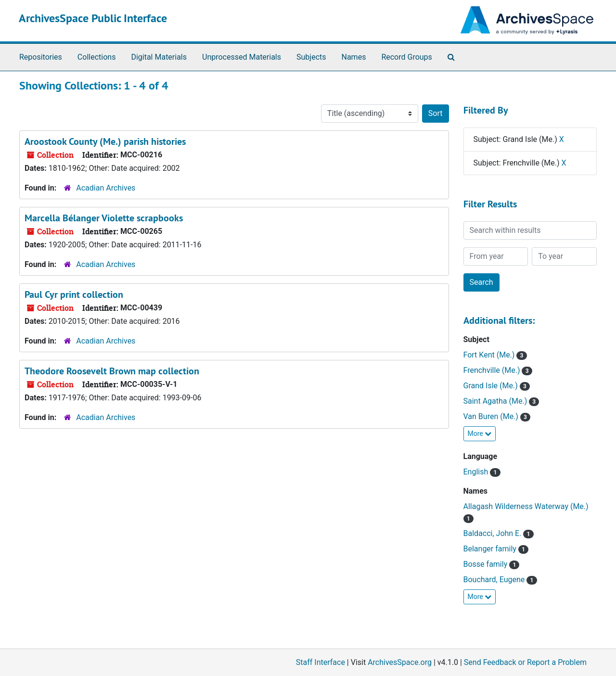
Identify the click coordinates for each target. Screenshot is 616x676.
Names (354, 57)
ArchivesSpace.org (400, 662)
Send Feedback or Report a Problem (525, 662)
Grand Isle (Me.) (492, 386)
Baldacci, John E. (494, 533)
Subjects (311, 57)
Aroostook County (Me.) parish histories (105, 141)
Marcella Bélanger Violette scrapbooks (104, 218)
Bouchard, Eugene (495, 580)
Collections (97, 57)
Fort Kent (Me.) (490, 355)
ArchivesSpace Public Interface (93, 18)
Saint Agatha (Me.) (496, 401)
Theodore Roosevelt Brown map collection (112, 371)
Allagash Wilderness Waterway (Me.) (526, 506)
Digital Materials (159, 57)
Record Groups (406, 57)
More (480, 434)
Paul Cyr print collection (74, 294)
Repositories (41, 57)
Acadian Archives (106, 188)
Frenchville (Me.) (493, 370)
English (477, 472)
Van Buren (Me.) (492, 416)
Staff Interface (321, 662)
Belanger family (491, 549)
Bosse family (487, 564)
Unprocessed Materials (242, 57)
